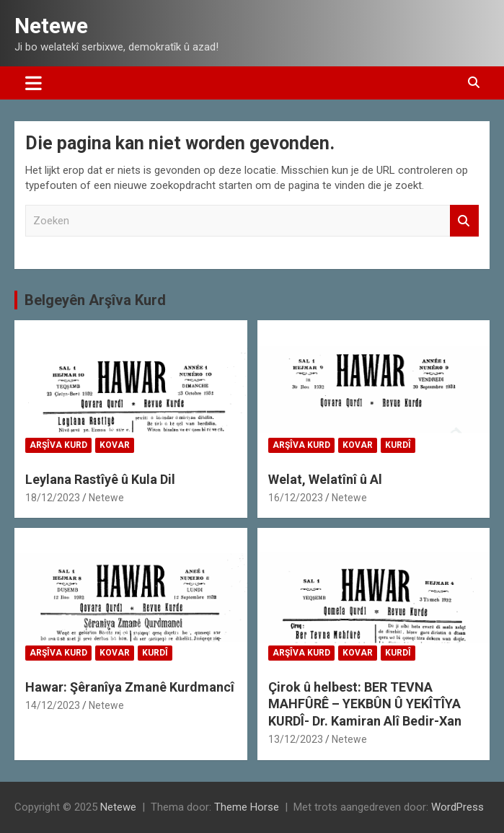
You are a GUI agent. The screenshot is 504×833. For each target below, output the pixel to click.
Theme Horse (247, 807)
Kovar (115, 445)
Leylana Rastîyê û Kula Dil (100, 479)
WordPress (457, 807)
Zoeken (464, 221)
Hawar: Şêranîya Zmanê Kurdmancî (130, 687)
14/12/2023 (53, 705)
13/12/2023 (296, 739)
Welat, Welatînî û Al (325, 479)
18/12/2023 (53, 498)
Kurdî (398, 445)
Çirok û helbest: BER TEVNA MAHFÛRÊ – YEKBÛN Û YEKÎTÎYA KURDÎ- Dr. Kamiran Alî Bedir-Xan (365, 704)
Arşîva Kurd (58, 445)
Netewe (51, 26)
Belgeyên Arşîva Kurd (95, 300)
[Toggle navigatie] (34, 83)
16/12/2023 (296, 498)
